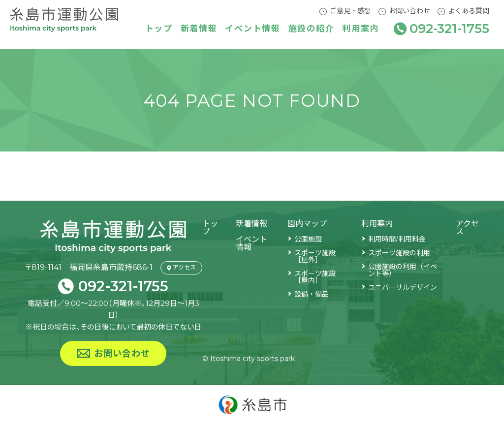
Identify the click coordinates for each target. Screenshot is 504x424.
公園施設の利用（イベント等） (403, 270)
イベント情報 (252, 243)
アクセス (467, 228)
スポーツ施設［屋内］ (315, 277)
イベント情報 (252, 30)
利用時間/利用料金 (397, 239)
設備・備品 (312, 294)
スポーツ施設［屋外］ (315, 256)
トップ (159, 30)
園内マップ (307, 224)
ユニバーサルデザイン (403, 287)
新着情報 (199, 30)
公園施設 (308, 239)
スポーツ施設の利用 (399, 253)
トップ (210, 228)
